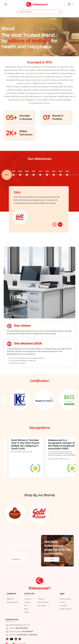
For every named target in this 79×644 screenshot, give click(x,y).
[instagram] (20, 639)
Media (27, 612)
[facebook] (7, 639)
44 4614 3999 (22, 635)
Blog (26, 609)
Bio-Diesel (42, 606)
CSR (26, 606)
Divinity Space (12, 602)
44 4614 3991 (32, 635)
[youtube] (12, 639)
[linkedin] (16, 639)
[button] (60, 224)
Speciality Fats (43, 602)
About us (28, 599)
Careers (27, 602)
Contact (41, 599)
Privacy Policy (65, 599)
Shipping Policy (66, 609)
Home (3, 24)
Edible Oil (10, 599)
